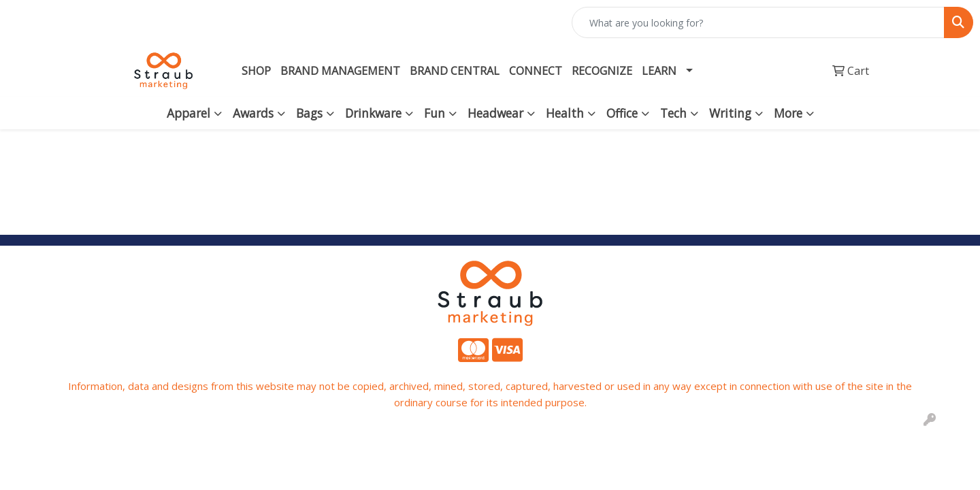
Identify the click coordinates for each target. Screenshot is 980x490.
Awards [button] (253, 113)
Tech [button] (673, 113)
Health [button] (565, 113)
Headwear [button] (495, 113)
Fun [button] (435, 113)
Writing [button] (730, 113)
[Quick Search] (758, 22)
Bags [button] (309, 113)
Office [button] (622, 113)
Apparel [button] (189, 113)
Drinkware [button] (373, 113)
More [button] (788, 113)
